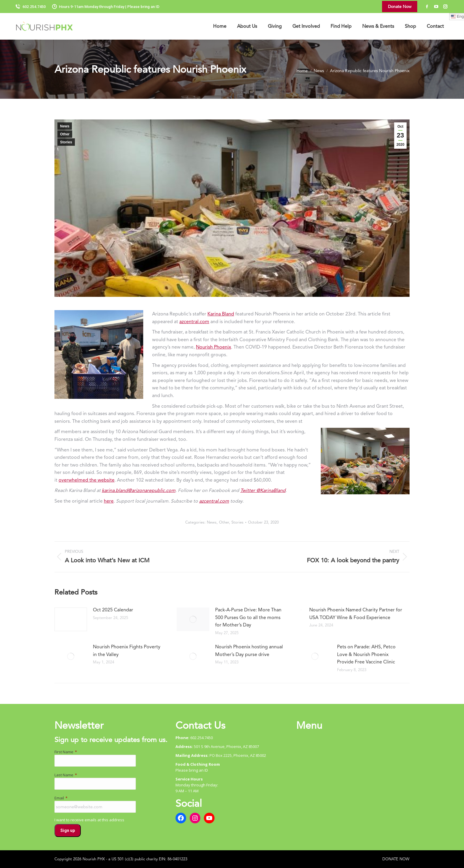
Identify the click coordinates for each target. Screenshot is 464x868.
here (109, 501)
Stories (66, 142)
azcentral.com (194, 322)
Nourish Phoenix (214, 347)
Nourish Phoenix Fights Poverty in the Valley (127, 651)
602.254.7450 (30, 7)
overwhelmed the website (87, 480)
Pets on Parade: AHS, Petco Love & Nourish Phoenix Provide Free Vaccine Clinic (366, 654)
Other (65, 134)
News (65, 126)
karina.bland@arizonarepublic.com (139, 490)
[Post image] (71, 619)
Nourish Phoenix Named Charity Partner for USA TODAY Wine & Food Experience (356, 614)
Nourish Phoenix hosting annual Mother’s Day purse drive (249, 651)
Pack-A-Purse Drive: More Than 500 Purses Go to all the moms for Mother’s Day (248, 617)
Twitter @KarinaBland (263, 490)
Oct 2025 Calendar (113, 610)
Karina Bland (221, 314)
